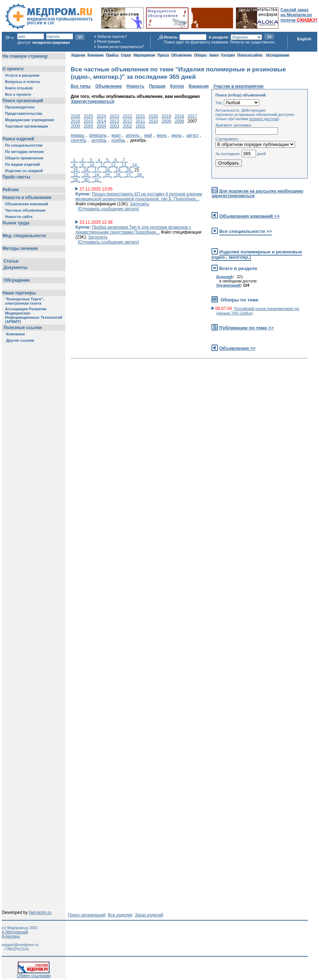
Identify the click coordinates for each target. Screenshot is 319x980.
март (116, 135)
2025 (89, 116)
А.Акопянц (11, 936)
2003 (114, 126)
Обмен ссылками (34, 974)
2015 (89, 121)
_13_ (124, 165)
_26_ (118, 175)
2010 (153, 121)
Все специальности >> (246, 231)
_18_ (107, 170)
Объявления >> (237, 348)
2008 (179, 121)
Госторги (228, 55)
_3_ (91, 160)
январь (78, 135)
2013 (114, 121)
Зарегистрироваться (92, 101)
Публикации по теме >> (246, 328)
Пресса (163, 55)
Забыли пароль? (112, 36)
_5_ (108, 160)
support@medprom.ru (20, 945)
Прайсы (112, 55)
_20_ (129, 170)
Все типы (81, 86)
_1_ (74, 160)
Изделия (78, 55)
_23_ (86, 175)
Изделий (224, 277)
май (148, 135)
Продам (157, 86)
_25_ (107, 175)
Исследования (277, 55)
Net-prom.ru (40, 912)
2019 (166, 116)
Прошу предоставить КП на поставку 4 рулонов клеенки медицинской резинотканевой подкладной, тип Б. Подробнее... (139, 196)
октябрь (99, 140)
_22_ (76, 175)
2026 (76, 116)
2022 (127, 116)
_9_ (82, 165)
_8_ (74, 165)
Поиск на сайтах (250, 55)
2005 (89, 126)
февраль (98, 135)
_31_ (97, 180)
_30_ (86, 180)
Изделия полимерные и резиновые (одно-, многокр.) (257, 254)
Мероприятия (144, 55)
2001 (141, 126)
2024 (101, 116)
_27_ (129, 175)
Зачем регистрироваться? (121, 47)
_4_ (99, 160)
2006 (76, 126)
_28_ (139, 175)
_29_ (76, 180)
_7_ (124, 160)
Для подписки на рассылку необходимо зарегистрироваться (257, 193)
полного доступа (263, 119)
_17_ (97, 170)
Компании (95, 55)
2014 (101, 121)
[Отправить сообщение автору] (108, 209)
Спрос (126, 55)
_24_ (97, 175)
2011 (141, 121)
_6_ (116, 160)
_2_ (82, 160)
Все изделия (120, 915)
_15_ (76, 170)
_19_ (118, 170)
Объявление (108, 86)
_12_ (113, 165)
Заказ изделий (149, 915)
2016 (76, 121)
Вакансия (199, 86)
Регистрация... (110, 41)
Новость (135, 86)
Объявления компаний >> (250, 216)
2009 (166, 121)
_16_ (86, 170)
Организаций (228, 285)
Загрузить (140, 204)
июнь (162, 135)
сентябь (79, 140)
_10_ (92, 165)
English (304, 39)
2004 (101, 126)
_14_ (135, 165)
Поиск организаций (87, 915)
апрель (132, 135)
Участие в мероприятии (238, 86)
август (193, 135)
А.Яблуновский (15, 932)
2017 (192, 116)
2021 (141, 116)
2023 (114, 116)
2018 (179, 116)
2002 (127, 126)
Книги (214, 55)
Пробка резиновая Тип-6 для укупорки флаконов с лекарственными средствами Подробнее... (133, 230)
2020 (153, 116)
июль (177, 135)
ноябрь (118, 140)
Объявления (181, 55)
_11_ (103, 165)
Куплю (177, 86)
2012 (127, 121)
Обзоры (201, 55)
